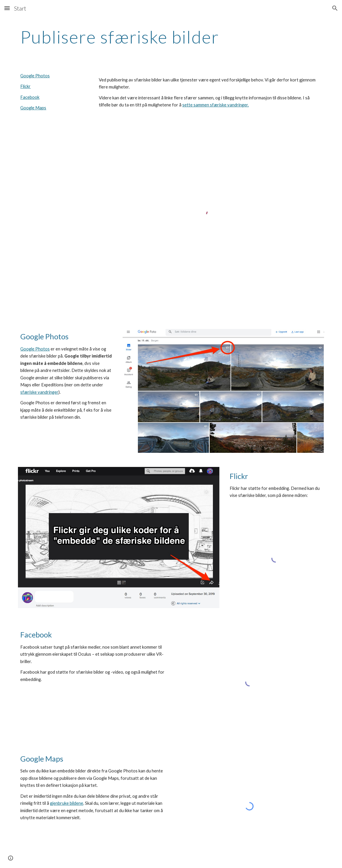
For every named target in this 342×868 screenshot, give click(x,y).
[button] (7, 8)
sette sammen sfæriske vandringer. (216, 105)
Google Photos (35, 76)
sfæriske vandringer (39, 392)
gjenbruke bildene (67, 803)
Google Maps (33, 108)
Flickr (25, 86)
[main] (171, 37)
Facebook (30, 97)
